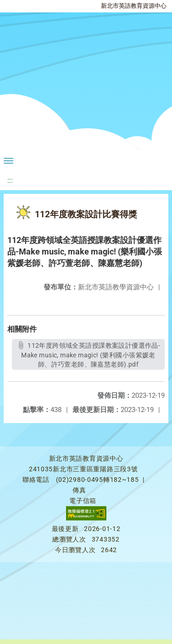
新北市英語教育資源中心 (134, 6)
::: (10, 180)
